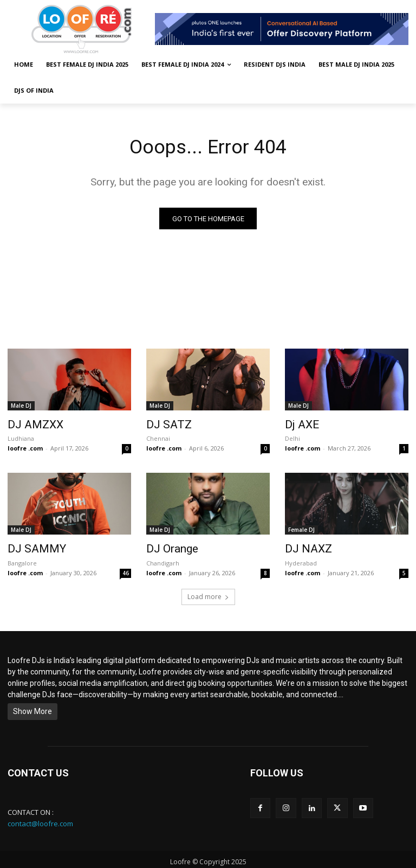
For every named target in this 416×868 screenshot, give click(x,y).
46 (126, 569)
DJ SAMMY (30, 546)
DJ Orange (168, 546)
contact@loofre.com (40, 819)
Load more (208, 593)
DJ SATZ (164, 425)
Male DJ (21, 407)
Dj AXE (299, 425)
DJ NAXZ (304, 546)
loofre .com (25, 447)
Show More (32, 708)
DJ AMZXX (30, 425)
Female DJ (301, 529)
